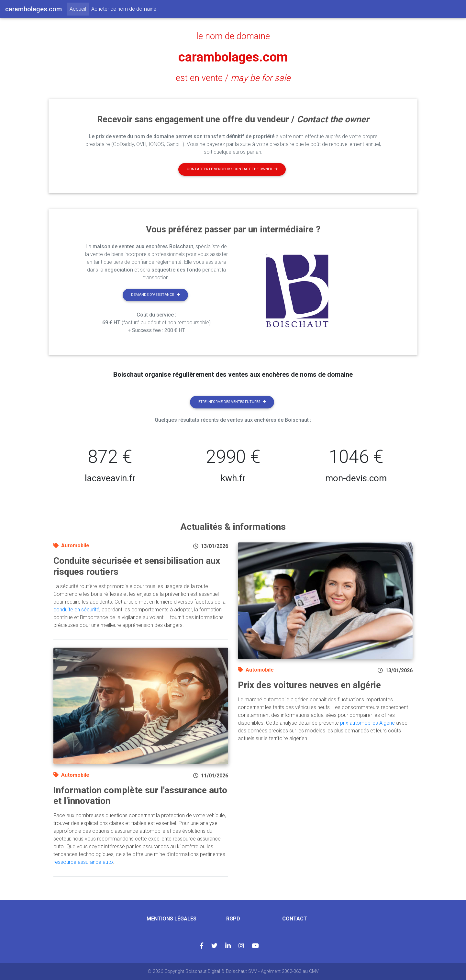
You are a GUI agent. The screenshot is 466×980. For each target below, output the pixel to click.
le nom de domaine (233, 36)
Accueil (79, 8)
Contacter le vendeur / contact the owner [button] (232, 169)
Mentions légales (172, 919)
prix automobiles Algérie (367, 723)
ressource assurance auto (83, 862)
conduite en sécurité (76, 610)
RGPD (233, 919)
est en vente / (233, 78)
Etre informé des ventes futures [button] (232, 402)
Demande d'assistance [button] (155, 295)
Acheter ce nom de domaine (124, 9)
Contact (295, 919)
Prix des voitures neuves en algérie (309, 685)
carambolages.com (233, 57)
